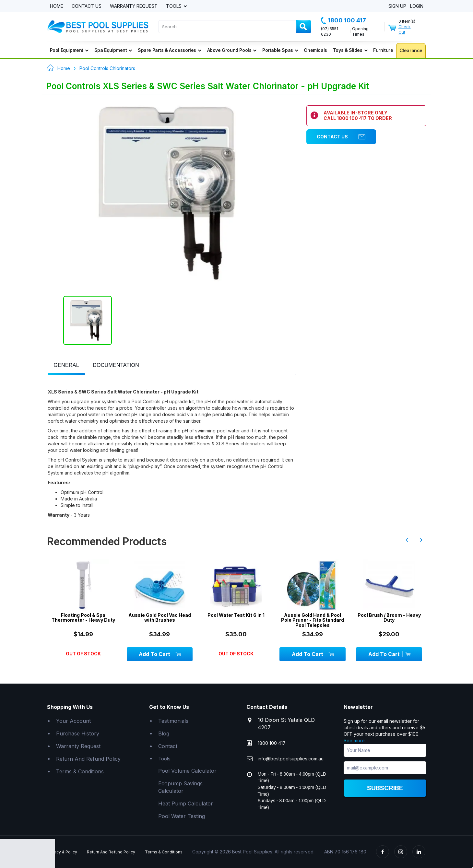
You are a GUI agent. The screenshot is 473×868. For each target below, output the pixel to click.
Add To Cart (160, 654)
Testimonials (173, 721)
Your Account (73, 721)
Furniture (383, 50)
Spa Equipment (113, 50)
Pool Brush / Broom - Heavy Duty (389, 618)
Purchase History (78, 733)
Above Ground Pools (232, 50)
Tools (174, 6)
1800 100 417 (343, 20)
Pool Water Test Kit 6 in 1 (236, 615)
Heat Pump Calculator (186, 803)
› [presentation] (421, 540)
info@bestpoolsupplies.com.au (291, 759)
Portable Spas (280, 50)
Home (57, 6)
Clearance (411, 50)
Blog (164, 733)
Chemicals (315, 50)
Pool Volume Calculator (187, 771)
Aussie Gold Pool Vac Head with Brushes (160, 618)
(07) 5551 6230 (330, 31)
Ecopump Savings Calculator (180, 787)
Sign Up (397, 6)
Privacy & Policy (62, 852)
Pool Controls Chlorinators (107, 68)
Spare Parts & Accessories (170, 50)
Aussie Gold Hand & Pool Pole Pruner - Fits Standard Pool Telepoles (313, 620)
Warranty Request (134, 6)
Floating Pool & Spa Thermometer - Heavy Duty (83, 618)
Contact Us (87, 6)
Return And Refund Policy (88, 759)
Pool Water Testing (182, 816)
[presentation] (66, 365)
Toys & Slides (350, 50)
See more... (356, 740)
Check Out (405, 29)
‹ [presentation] (407, 540)
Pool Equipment (69, 50)
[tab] (66, 366)
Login (417, 6)
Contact (168, 746)
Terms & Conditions (80, 771)
